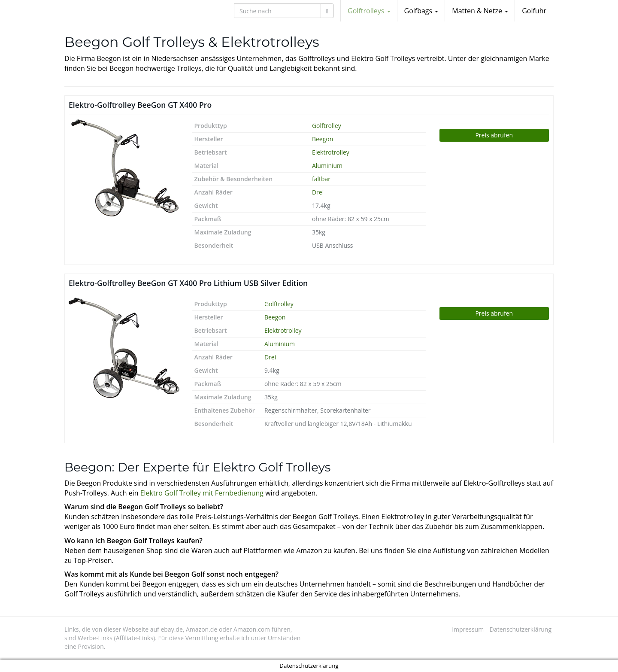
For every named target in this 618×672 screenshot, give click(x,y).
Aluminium (327, 166)
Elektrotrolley (331, 152)
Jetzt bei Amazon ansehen (494, 135)
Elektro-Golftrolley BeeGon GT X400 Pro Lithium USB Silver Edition (188, 283)
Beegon (323, 139)
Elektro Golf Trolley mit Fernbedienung (202, 493)
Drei (318, 192)
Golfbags (421, 11)
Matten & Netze (480, 11)
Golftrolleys (369, 11)
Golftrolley (327, 126)
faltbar (321, 179)
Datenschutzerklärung (521, 629)
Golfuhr (534, 11)
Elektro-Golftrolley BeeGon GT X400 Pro (140, 105)
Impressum (468, 629)
